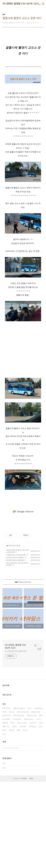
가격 (39, 805)
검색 (41, 834)
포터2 (15, 813)
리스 (30, 795)
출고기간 (6, 813)
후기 (41, 813)
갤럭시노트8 (32, 802)
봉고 (41, 802)
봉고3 (12, 816)
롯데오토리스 (29, 805)
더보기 (4, 821)
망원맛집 (33, 813)
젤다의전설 (36, 798)
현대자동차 (7, 802)
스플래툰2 (7, 805)
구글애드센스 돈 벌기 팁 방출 (16, 641)
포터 (42, 809)
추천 (13, 809)
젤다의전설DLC (20, 795)
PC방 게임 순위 (23, 798)
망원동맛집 (39, 795)
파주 (19, 816)
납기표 (12, 798)
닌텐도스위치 (23, 809)
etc (7, 632)
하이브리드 (7, 795)
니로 (26, 816)
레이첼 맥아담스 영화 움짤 (15, 646)
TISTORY (24, 865)
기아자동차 (18, 805)
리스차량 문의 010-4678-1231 (16, 737)
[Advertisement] (23, 65)
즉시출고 (24, 813)
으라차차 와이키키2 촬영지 (15, 644)
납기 (5, 816)
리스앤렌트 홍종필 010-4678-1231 (21, 4)
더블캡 (6, 809)
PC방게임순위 (19, 802)
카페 (5, 798)
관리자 (31, 865)
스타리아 (34, 809)
